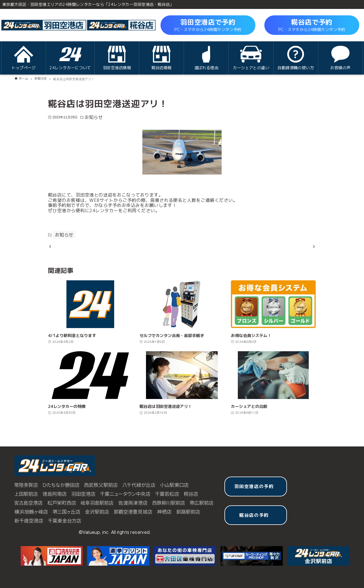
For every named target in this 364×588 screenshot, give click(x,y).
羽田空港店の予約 (254, 486)
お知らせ (94, 117)
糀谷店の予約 (254, 515)
